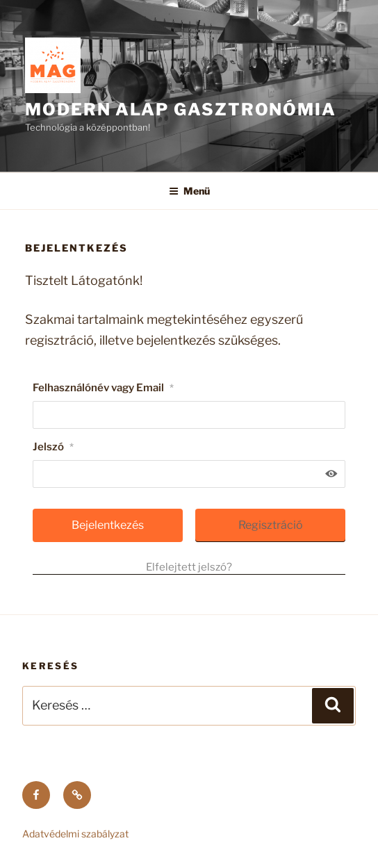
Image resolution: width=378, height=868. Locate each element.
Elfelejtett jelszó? (189, 567)
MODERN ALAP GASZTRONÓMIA (181, 109)
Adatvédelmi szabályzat (75, 834)
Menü (189, 191)
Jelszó (53, 447)
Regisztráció (271, 525)
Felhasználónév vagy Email (103, 388)
